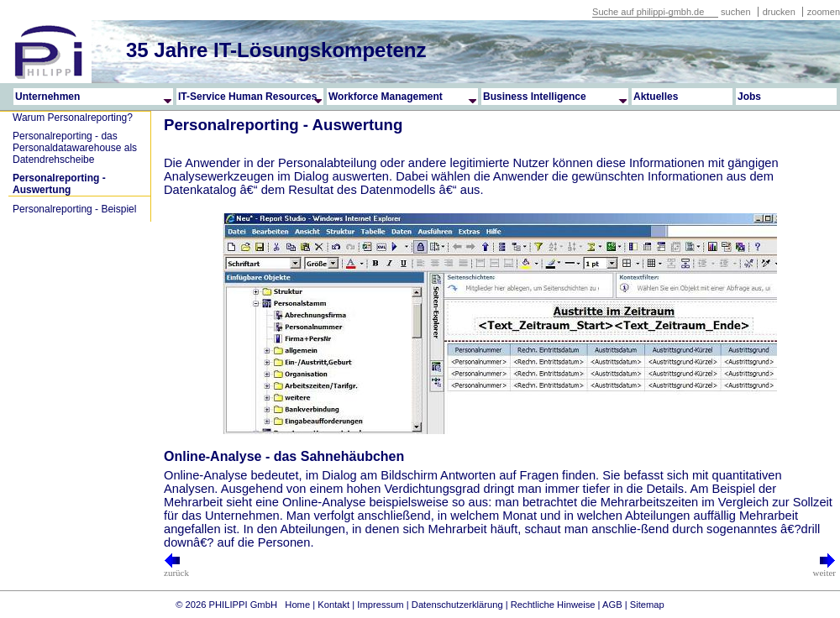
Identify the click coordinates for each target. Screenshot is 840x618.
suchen (735, 12)
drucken (780, 12)
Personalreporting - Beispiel (74, 209)
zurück (176, 568)
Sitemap (647, 605)
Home (297, 605)
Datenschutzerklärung (457, 605)
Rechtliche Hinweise (553, 605)
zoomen (824, 12)
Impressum (380, 605)
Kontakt (333, 605)
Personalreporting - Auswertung (59, 184)
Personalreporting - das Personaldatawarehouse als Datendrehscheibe (75, 148)
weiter (824, 568)
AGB (612, 605)
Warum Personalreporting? (73, 118)
